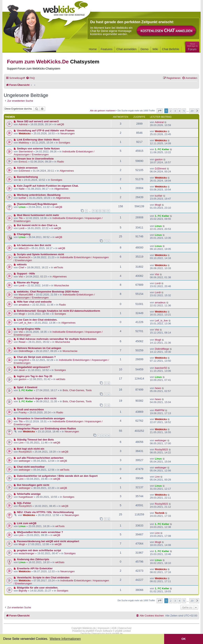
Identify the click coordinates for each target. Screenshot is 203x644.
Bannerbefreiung (28, 177)
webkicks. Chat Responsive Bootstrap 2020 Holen (48, 292)
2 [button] (171, 111)
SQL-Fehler (24, 503)
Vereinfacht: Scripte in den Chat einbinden (43, 578)
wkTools (58, 267)
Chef (21, 267)
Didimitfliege (26, 351)
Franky (23, 412)
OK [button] (184, 639)
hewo (158, 388)
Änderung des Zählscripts (33, 559)
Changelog (24, 234)
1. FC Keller (162, 149)
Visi (21, 277)
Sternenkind (26, 151)
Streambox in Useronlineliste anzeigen (41, 418)
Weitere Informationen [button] (65, 639)
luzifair (22, 198)
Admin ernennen (27, 168)
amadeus (24, 305)
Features (107, 49)
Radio (60, 162)
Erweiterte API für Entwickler (35, 568)
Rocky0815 (25, 452)
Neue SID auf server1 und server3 (38, 121)
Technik (160, 513)
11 (108, 211)
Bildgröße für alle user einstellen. (38, 588)
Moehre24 (24, 257)
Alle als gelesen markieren (103, 111)
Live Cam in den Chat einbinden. (37, 320)
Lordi (22, 228)
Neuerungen (68, 133)
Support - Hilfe (26, 274)
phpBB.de (117, 634)
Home (93, 49)
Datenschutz (125, 628)
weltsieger (161, 440)
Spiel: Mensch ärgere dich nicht (37, 398)
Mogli (158, 205)
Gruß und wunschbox (31, 409)
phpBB (89, 631)
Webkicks (25, 133)
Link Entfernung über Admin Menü (38, 140)
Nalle (22, 189)
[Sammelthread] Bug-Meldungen (37, 204)
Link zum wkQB (27, 523)
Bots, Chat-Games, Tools (77, 390)
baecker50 (161, 368)
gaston (159, 159)
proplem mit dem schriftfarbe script (39, 550)
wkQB (61, 124)
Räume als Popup (28, 282)
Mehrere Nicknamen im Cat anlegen (39, 348)
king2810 (24, 360)
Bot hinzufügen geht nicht (33, 485)
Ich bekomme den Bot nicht (34, 245)
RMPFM (160, 410)
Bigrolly (23, 591)
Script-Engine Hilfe (29, 329)
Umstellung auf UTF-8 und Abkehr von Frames (46, 130)
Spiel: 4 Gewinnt (27, 387)
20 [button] (192, 111)
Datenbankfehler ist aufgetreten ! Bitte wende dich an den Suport (57, 476)
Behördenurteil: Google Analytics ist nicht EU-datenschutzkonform (59, 311)
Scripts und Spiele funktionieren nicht (41, 254)
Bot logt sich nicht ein (31, 449)
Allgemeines (67, 171)
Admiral (23, 124)
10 (104, 211)
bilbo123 (24, 248)
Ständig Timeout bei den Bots (35, 440)
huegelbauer (26, 497)
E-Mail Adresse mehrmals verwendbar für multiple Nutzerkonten (57, 339)
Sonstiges (64, 143)
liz (20, 180)
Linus (22, 207)
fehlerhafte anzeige (29, 494)
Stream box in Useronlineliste (35, 159)
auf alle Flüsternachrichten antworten (40, 458)
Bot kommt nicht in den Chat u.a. (37, 225)
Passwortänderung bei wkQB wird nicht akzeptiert (48, 541)
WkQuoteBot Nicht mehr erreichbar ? (40, 532)
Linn (21, 443)
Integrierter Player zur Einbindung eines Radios (47, 429)
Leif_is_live (25, 323)
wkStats (61, 379)
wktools (22, 264)
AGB (114, 628)
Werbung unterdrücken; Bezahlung (39, 195)
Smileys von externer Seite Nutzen (38, 149)
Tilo (21, 218)
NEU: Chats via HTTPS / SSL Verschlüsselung (45, 512)
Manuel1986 (26, 295)
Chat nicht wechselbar (31, 467)
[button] (160, 111)
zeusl (22, 370)
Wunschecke (62, 285)
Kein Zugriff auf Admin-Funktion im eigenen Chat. (48, 186)
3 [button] (175, 111)
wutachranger (27, 553)
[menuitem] (30, 78)
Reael (22, 342)
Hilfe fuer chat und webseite (34, 302)
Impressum (104, 628)
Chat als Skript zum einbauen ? (36, 357)
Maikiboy (24, 143)
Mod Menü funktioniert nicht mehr (38, 215)
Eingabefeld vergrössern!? (34, 367)
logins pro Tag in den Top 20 (35, 376)
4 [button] (180, 111)
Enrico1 (23, 162)
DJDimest (24, 171)
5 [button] (184, 111)
